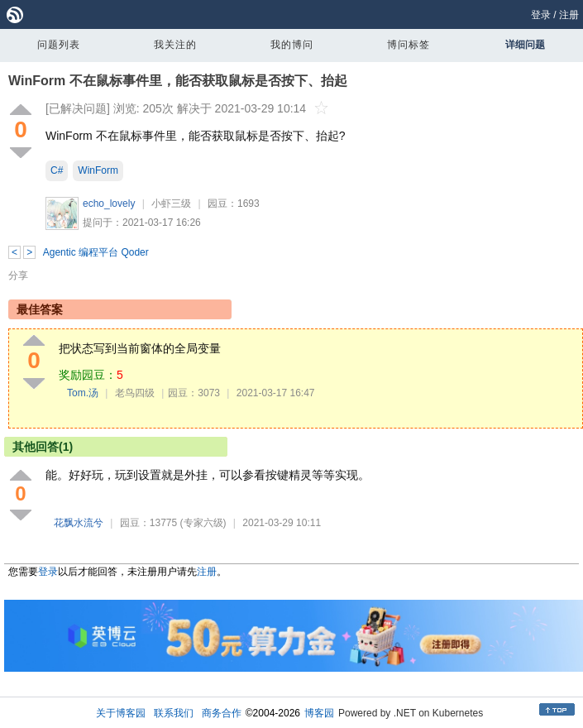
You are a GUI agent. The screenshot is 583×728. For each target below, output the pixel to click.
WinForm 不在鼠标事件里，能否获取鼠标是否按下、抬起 (178, 81)
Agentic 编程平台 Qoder (96, 252)
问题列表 (59, 45)
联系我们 (174, 713)
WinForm (98, 170)
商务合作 (222, 713)
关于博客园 (121, 713)
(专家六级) (203, 523)
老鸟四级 (135, 393)
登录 (541, 15)
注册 (569, 15)
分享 (18, 275)
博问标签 (409, 45)
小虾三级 (171, 204)
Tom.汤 (83, 393)
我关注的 (175, 45)
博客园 (319, 713)
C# (57, 170)
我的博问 (292, 45)
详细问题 (525, 45)
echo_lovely (109, 204)
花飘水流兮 (79, 523)
